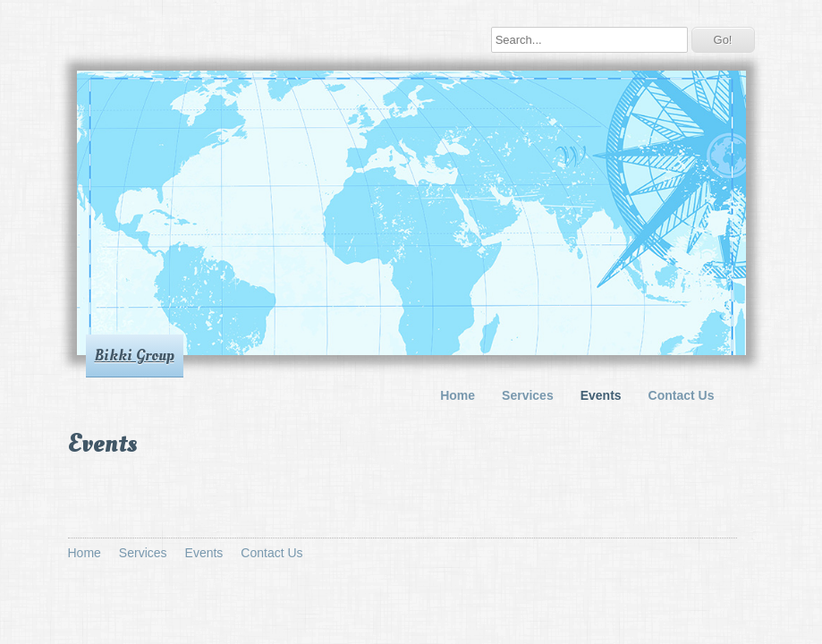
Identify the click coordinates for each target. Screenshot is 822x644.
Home (458, 395)
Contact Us (682, 395)
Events (601, 395)
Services (528, 395)
